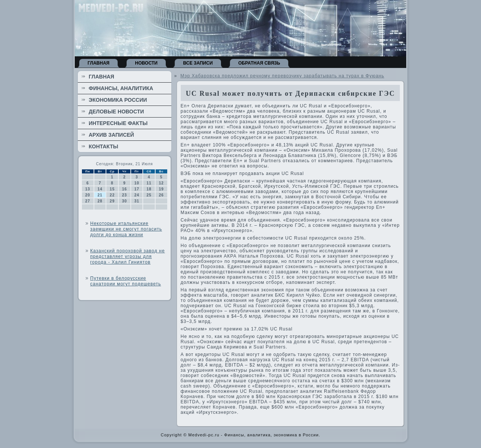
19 (161, 189)
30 (125, 201)
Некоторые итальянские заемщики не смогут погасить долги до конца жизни (126, 229)
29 (112, 201)
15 (112, 189)
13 (88, 189)
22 (112, 195)
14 (100, 189)
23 (125, 195)
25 (149, 195)
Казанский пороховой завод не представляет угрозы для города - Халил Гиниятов (128, 256)
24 (137, 195)
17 (137, 189)
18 (149, 189)
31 (137, 201)
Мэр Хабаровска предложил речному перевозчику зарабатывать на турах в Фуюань (282, 76)
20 (88, 195)
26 (161, 195)
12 (161, 183)
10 (137, 183)
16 (125, 189)
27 (88, 201)
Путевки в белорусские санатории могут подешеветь (126, 281)
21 (100, 195)
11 (149, 183)
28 (100, 201)
